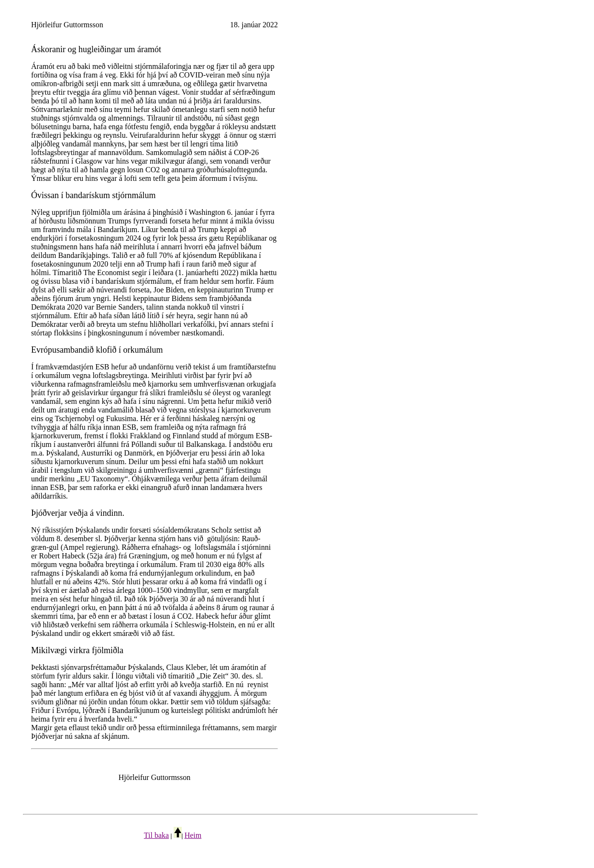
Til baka (156, 835)
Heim (193, 835)
